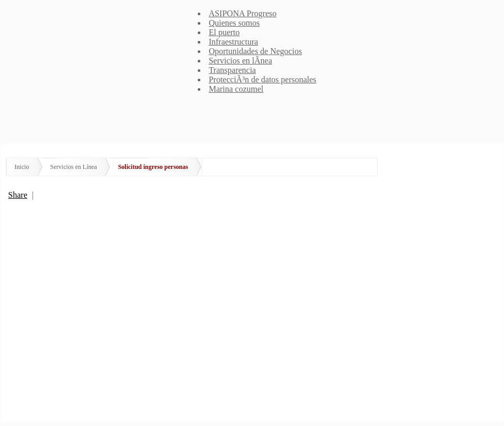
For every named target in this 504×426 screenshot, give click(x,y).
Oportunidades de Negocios (255, 51)
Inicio (22, 167)
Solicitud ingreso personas (153, 167)
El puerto (224, 32)
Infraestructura (233, 42)
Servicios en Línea (74, 167)
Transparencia (232, 70)
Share (18, 195)
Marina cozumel (236, 89)
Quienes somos (234, 23)
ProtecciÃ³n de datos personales (262, 79)
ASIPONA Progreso (243, 13)
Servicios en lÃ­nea (240, 61)
